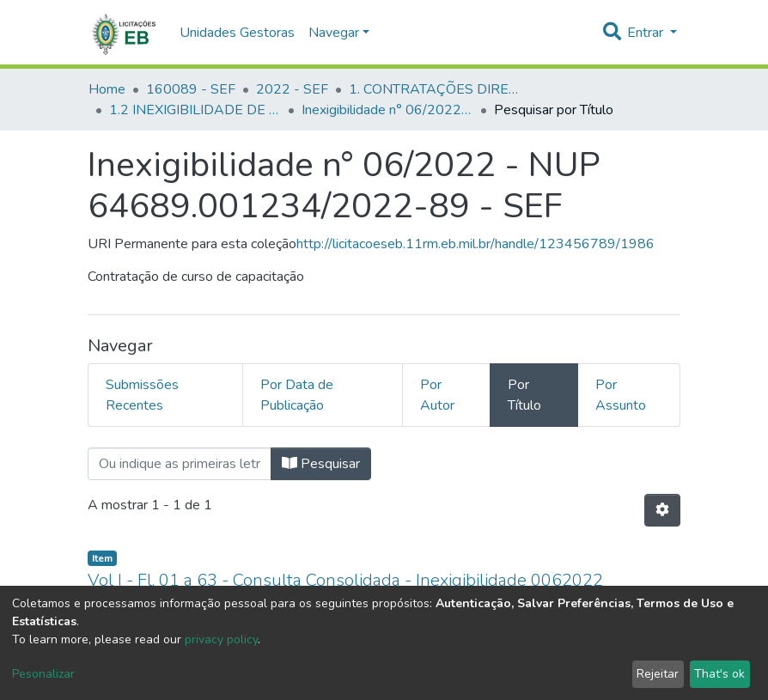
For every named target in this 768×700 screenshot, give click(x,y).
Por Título (524, 395)
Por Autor (437, 395)
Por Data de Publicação (297, 395)
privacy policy (221, 639)
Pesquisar (321, 464)
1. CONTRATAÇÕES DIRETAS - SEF (435, 89)
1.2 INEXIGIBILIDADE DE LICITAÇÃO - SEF (195, 110)
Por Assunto (621, 395)
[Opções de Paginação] (662, 510)
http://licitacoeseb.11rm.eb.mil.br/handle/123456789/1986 (475, 244)
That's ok (719, 674)
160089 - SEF (191, 89)
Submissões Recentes (142, 395)
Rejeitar (658, 674)
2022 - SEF (292, 89)
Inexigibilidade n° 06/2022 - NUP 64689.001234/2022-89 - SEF (387, 110)
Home (107, 89)
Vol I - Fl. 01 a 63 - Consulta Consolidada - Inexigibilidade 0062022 (345, 580)
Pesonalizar (43, 674)
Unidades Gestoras (237, 33)
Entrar (647, 33)
